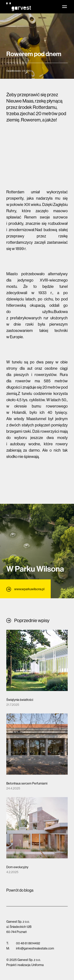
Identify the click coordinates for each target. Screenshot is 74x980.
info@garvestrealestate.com (35, 948)
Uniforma (37, 965)
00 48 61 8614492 (28, 943)
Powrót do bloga (20, 890)
